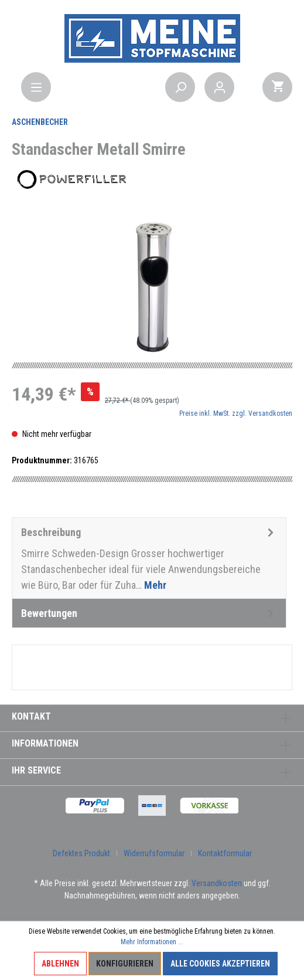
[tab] (149, 558)
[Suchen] (180, 87)
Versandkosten (217, 883)
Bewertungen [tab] (149, 613)
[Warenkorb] (277, 87)
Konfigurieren (125, 964)
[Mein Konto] (219, 87)
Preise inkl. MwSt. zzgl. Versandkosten (236, 413)
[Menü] (36, 87)
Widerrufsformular (154, 853)
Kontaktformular (225, 853)
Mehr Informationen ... (152, 942)
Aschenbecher (40, 122)
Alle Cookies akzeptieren (220, 964)
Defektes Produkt (81, 853)
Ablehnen (60, 964)
